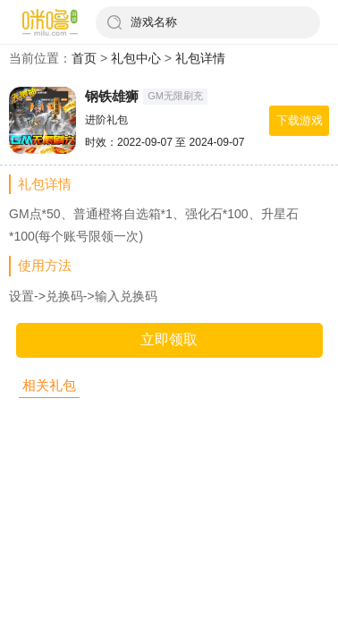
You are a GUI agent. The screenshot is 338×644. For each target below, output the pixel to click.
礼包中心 (136, 58)
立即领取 (169, 339)
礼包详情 (200, 58)
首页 (84, 58)
